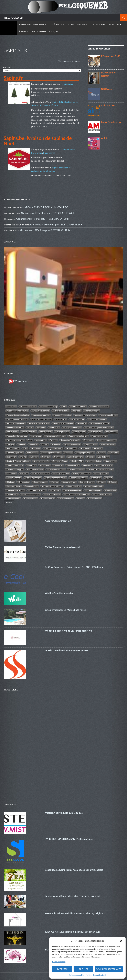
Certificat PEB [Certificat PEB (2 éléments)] (77, 461)
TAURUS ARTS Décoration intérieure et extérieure (73, 932)
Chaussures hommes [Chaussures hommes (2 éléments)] (56, 470)
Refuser (83, 969)
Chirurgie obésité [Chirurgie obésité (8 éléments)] (14, 478)
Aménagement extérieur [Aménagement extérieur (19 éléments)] (39, 423)
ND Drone (107, 89)
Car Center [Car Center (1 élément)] (11, 457)
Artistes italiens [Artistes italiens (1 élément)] (79, 432)
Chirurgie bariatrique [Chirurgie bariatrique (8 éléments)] (41, 474)
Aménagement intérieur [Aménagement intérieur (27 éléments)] (63, 423)
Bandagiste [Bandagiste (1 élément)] (88, 440)
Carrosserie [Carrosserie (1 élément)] (59, 457)
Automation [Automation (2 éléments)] (41, 440)
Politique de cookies (77, 975)
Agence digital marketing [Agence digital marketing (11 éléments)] (85, 415)
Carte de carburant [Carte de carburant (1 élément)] (75, 457)
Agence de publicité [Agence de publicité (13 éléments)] (41, 415)
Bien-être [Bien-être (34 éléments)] (33, 444)
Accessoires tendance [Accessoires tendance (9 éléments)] (99, 407)
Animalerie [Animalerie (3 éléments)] (82, 423)
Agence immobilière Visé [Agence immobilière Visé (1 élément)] (41, 419)
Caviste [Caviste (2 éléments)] (90, 457)
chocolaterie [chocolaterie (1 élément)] (96, 478)
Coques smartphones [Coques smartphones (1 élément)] (102, 495)
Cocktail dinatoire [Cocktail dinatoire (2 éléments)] (87, 482)
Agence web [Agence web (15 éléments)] (61, 419)
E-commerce (67, 84)
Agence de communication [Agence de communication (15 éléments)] (18, 415)
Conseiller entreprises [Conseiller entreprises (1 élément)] (73, 490)
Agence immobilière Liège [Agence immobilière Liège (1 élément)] (17, 419)
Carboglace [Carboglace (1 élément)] (114, 453)
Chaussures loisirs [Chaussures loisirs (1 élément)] (76, 470)
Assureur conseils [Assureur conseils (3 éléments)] (99, 436)
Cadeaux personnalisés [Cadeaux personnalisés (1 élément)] (51, 453)
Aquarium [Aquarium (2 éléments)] (41, 428)
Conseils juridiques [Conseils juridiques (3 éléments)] (93, 490)
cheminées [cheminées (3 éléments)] (11, 474)
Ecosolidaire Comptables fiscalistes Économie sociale (74, 870)
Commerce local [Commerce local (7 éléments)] (14, 486)
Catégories (56, 25)
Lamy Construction (112, 122)
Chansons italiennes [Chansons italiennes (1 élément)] (15, 465)
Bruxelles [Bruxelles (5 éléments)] (98, 449)
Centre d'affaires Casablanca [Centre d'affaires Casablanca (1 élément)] (18, 461)
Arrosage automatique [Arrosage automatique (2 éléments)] (72, 428)
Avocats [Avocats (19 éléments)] (53, 440)
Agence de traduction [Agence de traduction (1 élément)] (62, 415)
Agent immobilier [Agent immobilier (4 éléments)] (77, 419)
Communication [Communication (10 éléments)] (31, 486)
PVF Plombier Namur (109, 74)
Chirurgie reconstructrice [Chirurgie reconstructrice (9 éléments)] (55, 478)
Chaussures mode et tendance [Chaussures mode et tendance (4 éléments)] (100, 470)
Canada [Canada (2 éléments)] (101, 453)
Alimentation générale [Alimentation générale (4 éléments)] (16, 423)
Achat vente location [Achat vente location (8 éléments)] (41, 411)
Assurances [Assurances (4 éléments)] (36, 436)
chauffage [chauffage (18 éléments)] (87, 465)
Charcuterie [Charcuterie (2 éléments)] (45, 465)
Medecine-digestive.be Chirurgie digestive (68, 631)
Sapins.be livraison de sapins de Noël (38, 141)
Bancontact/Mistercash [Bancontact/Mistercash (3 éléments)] (70, 440)
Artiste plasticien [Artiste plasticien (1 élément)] (62, 432)
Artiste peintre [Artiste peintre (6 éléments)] (46, 432)
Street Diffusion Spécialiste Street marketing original (74, 913)
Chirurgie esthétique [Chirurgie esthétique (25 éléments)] (82, 474)
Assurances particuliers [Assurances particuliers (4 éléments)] (78, 436)
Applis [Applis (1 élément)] (30, 428)
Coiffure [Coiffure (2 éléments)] (101, 482)
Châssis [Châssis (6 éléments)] (109, 478)
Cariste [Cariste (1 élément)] (23, 457)
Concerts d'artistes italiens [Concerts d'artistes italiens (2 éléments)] (52, 486)
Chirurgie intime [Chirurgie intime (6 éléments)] (101, 474)
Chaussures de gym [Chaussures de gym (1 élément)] (15, 470)
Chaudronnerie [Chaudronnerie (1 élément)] (73, 465)
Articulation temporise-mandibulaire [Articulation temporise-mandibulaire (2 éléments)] (99, 428)
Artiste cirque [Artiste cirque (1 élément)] (12, 432)
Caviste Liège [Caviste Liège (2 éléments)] (103, 457)
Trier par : (7, 67)
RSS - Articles (18, 381)
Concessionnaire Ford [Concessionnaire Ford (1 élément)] (16, 490)
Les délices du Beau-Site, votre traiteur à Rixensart (73, 896)
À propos (24, 31)
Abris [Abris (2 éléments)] (64, 407)
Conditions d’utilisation (106, 25)
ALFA (104, 138)
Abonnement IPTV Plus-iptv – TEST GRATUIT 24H (47, 213)
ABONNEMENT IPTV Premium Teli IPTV (46, 207)
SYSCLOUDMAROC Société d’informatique (69, 839)
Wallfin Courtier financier (59, 593)
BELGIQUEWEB (14, 18)
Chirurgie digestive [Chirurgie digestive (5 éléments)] (61, 474)
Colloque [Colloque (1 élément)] (113, 482)
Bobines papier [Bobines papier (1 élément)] (13, 449)
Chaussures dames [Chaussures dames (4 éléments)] (104, 465)
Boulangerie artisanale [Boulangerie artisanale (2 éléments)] (53, 449)
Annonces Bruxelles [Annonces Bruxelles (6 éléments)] (15, 428)
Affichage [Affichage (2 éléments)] (76, 411)
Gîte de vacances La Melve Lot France (65, 610)
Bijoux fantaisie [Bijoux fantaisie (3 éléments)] (91, 444)
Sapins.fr (13, 78)
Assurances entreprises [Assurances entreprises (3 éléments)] (55, 436)
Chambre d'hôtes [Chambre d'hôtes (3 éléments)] (94, 461)
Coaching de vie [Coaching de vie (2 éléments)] (69, 482)
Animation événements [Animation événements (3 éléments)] (100, 423)
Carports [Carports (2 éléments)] (34, 457)
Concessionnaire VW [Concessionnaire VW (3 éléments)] (37, 490)
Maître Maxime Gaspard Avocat (62, 547)
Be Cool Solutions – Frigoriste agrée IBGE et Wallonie (74, 567)
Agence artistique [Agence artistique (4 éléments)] (92, 411)
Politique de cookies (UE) (45, 31)
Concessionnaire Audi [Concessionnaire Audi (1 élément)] (94, 486)
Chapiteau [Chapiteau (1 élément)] (31, 465)
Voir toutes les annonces (69, 61)
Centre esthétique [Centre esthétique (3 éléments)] (60, 461)
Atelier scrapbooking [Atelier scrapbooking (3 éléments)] (15, 440)
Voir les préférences (109, 969)
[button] (121, 941)
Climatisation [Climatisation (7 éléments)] (24, 482)
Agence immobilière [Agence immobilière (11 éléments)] (108, 415)
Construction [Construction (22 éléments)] (111, 490)
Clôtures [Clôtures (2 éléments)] (55, 482)
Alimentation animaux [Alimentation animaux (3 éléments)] (97, 419)
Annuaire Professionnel (32, 25)
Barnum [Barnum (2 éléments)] (22, 444)
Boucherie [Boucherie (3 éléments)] (36, 449)
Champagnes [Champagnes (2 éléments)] (111, 461)
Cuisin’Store (108, 105)
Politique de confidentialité (96, 975)
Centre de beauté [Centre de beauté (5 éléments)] (41, 461)
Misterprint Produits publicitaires (64, 813)
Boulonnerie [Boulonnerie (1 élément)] (71, 449)
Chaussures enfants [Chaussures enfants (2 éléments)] (35, 470)
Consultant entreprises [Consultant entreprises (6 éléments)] (31, 495)
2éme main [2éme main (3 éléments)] (11, 407)
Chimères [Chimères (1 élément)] (24, 474)
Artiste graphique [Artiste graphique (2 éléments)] (29, 432)
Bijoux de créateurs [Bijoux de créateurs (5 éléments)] (72, 444)
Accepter (62, 969)
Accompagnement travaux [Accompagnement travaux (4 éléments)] (17, 411)
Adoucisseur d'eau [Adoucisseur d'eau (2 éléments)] (61, 411)
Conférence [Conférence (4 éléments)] (55, 490)
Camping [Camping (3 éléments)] (68, 453)
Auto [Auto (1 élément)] (30, 440)
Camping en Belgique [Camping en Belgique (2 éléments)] (85, 453)
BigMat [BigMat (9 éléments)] (45, 444)
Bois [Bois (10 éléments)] (25, 449)
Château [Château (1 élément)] (10, 482)
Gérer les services (59, 962)
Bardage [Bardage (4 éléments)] (10, 444)
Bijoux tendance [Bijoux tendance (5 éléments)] (108, 444)
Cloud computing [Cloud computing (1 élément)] (40, 482)
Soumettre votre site (79, 25)
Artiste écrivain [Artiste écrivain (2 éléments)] (96, 432)
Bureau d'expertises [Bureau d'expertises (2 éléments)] (15, 453)
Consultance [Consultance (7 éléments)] (12, 495)
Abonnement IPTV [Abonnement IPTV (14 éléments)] (28, 407)
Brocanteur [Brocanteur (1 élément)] (85, 449)
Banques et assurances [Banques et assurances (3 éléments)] (107, 440)
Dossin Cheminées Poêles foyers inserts (67, 650)
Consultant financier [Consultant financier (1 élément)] (52, 495)
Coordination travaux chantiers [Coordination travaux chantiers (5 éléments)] (77, 495)
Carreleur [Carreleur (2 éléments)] (46, 457)
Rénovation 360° (110, 56)
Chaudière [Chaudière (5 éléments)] (58, 465)
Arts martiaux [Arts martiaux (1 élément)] (111, 432)
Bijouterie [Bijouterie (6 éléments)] (56, 444)
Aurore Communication (58, 521)
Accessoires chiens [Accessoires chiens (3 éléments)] (78, 407)
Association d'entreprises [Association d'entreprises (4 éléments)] (17, 436)
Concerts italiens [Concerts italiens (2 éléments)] (74, 486)
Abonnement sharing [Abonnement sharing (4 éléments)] (49, 407)
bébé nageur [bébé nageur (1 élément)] (32, 453)
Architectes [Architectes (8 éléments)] (54, 428)
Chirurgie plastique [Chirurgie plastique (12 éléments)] (33, 478)
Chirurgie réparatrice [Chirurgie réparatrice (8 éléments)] (78, 478)
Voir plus (9, 502)
